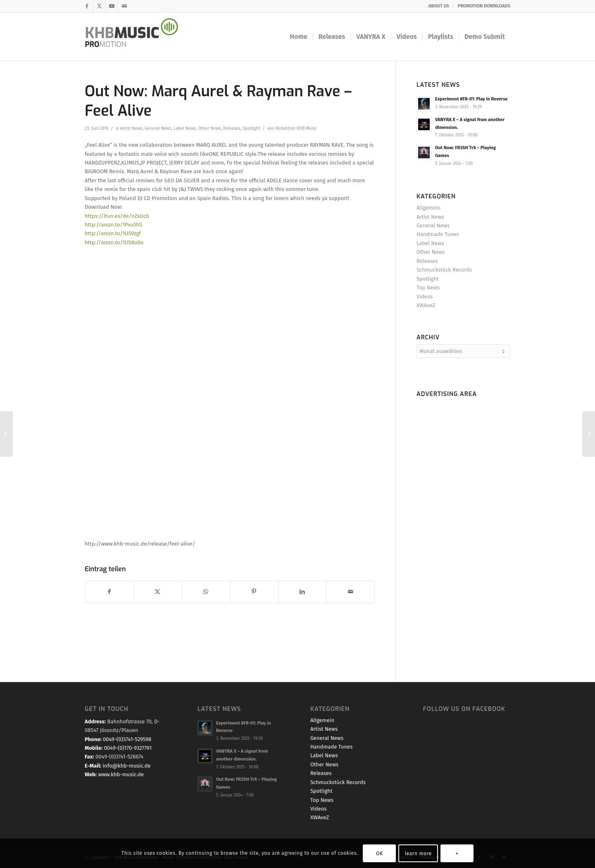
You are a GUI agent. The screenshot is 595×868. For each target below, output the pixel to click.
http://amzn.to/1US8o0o (114, 242)
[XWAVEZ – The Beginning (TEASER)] (6, 434)
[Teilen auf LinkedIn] (302, 592)
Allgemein (428, 208)
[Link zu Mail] (124, 6)
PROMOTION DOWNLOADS (484, 6)
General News (158, 128)
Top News (428, 287)
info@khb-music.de (126, 766)
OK (380, 854)
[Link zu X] (99, 6)
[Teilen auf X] (158, 592)
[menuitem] (439, 6)
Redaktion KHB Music (296, 128)
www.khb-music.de (121, 774)
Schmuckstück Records (444, 270)
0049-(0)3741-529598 (127, 739)
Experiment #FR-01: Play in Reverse (471, 99)
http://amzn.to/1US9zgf (113, 233)
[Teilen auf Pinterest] (254, 592)
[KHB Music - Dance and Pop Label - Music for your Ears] (137, 37)
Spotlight (251, 128)
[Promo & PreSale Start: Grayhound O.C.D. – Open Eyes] (589, 434)
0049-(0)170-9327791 (128, 748)
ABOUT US (439, 6)
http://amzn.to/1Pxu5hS (113, 225)
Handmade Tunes (438, 234)
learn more (418, 854)
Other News (209, 128)
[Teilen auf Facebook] (109, 592)
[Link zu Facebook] (87, 6)
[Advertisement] (463, 525)
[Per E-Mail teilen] (350, 592)
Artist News (131, 128)
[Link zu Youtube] (112, 6)
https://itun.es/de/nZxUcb (117, 216)
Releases (232, 128)
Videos (425, 297)
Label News (185, 128)
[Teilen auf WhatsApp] (206, 592)
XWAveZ (426, 305)
